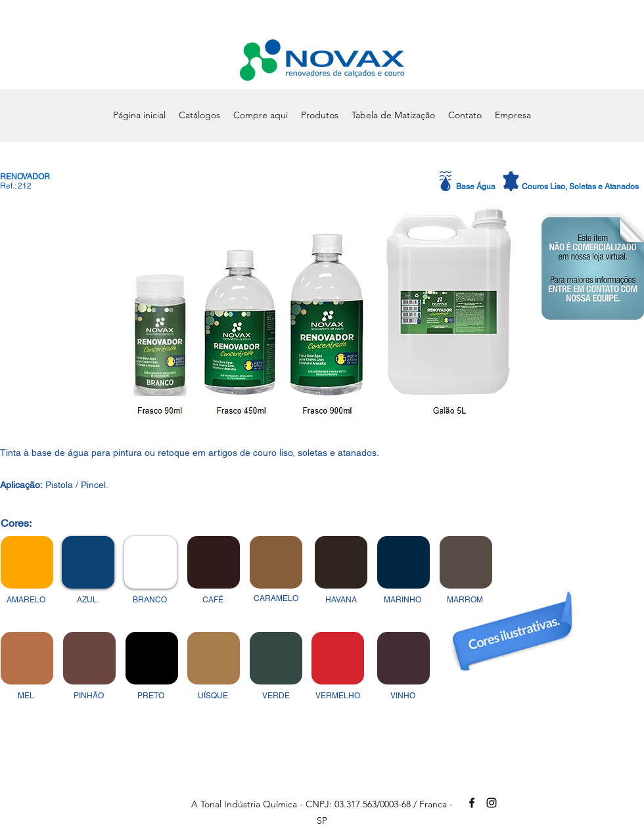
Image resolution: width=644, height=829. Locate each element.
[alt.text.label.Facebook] (472, 803)
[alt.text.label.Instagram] (492, 803)
